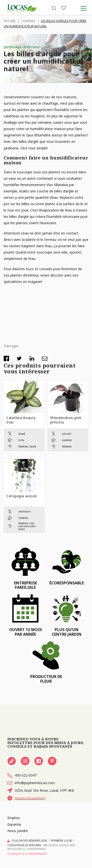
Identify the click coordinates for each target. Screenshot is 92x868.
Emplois (14, 818)
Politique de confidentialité (27, 854)
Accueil (10, 21)
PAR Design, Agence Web (59, 845)
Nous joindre (18, 831)
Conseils (28, 21)
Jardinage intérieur (22, 47)
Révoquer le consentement (27, 849)
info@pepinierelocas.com (31, 783)
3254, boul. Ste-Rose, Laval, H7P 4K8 (41, 790)
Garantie (14, 824)
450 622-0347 (22, 775)
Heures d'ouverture (26, 798)
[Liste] (64, 8)
